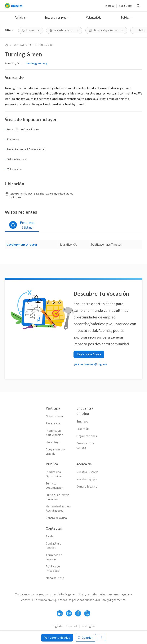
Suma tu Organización (55, 486)
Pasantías (83, 429)
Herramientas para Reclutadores (58, 509)
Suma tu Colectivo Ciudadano (58, 497)
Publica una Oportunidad (54, 474)
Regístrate (125, 6)
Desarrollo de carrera (85, 445)
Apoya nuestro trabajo (55, 452)
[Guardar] (85, 638)
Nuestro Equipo (87, 479)
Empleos (82, 422)
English (57, 626)
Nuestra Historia (87, 472)
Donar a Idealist (87, 487)
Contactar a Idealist (53, 546)
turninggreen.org (37, 64)
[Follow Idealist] (60, 613)
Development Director (22, 245)
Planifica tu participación (54, 433)
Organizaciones (87, 436)
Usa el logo (53, 442)
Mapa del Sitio (55, 578)
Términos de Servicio (54, 557)
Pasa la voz (53, 423)
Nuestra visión (55, 416)
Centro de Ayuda (56, 518)
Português (88, 626)
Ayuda (50, 536)
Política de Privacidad (53, 569)
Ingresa (110, 6)
